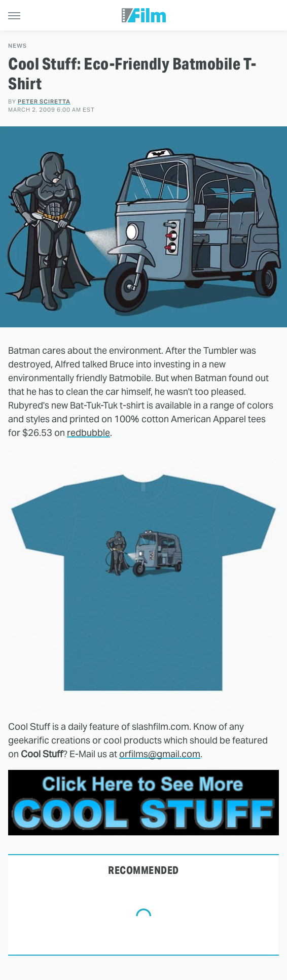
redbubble (88, 433)
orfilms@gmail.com (160, 754)
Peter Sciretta (44, 102)
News (17, 46)
